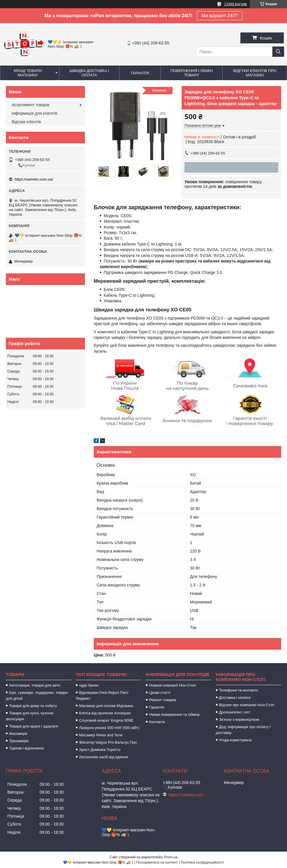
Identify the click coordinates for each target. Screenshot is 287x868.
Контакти (157, 722)
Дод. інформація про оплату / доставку (243, 730)
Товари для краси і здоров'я (34, 726)
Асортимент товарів (31, 105)
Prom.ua (171, 857)
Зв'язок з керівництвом (239, 719)
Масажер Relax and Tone (101, 735)
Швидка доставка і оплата (89, 73)
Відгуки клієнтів (26, 122)
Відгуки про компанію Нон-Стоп (247, 705)
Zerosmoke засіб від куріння (104, 757)
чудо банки (89, 685)
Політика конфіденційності (202, 862)
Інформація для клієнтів (35, 113)
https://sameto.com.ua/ (34, 179)
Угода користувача (235, 740)
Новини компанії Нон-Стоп (172, 685)
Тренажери (19, 741)
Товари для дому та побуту (33, 706)
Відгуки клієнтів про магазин (255, 73)
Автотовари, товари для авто (35, 685)
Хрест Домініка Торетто (100, 750)
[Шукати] (278, 52)
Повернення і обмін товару (192, 73)
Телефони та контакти (239, 690)
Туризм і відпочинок (27, 748)
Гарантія (140, 73)
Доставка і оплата (235, 698)
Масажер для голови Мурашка (106, 706)
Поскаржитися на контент (157, 862)
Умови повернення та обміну (174, 715)
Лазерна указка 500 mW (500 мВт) (109, 728)
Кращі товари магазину (28, 73)
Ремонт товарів (163, 700)
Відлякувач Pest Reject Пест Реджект (102, 695)
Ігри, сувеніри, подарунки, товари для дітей (37, 695)
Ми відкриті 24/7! (220, 16)
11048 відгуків (236, 4)
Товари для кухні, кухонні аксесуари (30, 716)
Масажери (18, 734)
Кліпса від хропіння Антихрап (105, 713)
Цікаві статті (160, 693)
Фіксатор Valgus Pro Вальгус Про (108, 742)
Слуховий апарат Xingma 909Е (106, 720)
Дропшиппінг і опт (235, 712)
